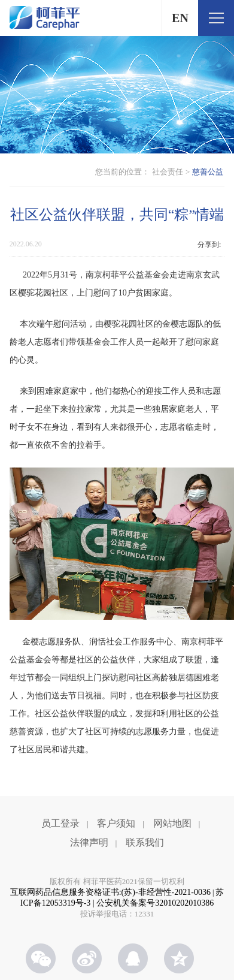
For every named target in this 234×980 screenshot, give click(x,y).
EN (180, 18)
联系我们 (145, 842)
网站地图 (172, 823)
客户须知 (116, 823)
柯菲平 (45, 18)
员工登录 (60, 823)
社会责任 (168, 172)
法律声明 (89, 842)
